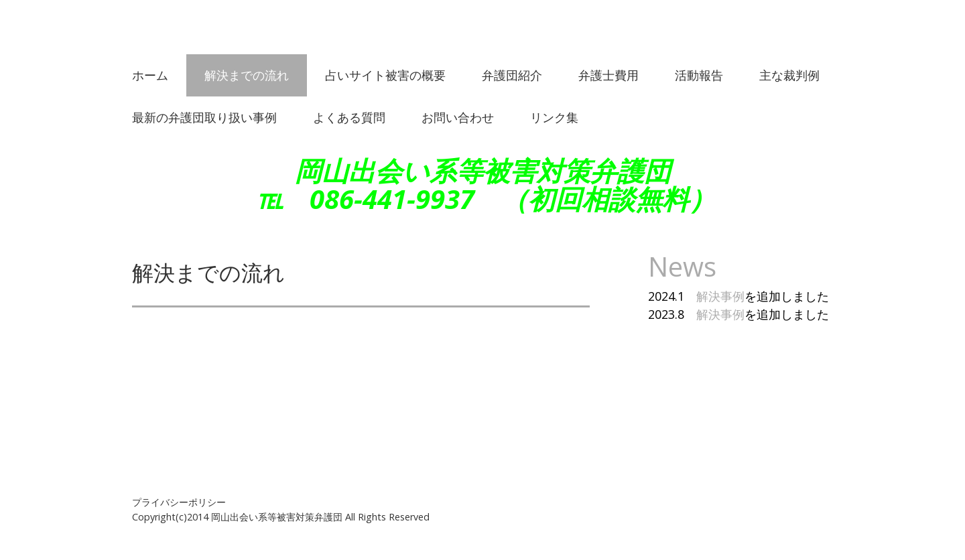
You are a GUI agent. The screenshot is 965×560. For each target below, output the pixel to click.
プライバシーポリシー (179, 502)
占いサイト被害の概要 (385, 75)
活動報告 (699, 75)
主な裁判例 (789, 75)
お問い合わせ (458, 117)
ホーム (150, 75)
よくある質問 (349, 117)
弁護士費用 (608, 75)
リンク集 (554, 117)
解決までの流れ (247, 75)
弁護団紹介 (512, 75)
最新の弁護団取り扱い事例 (204, 117)
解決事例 (720, 296)
